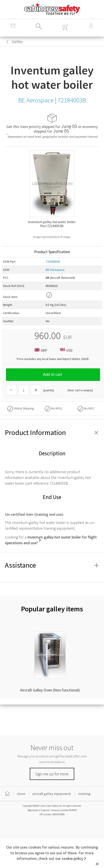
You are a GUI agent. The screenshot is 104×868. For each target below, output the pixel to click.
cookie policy (72, 858)
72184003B (53, 262)
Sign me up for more (52, 774)
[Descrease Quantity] (11, 390)
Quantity (49, 390)
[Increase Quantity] (36, 390)
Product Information (52, 433)
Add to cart (53, 375)
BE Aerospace (55, 270)
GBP (40, 350)
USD (66, 350)
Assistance (52, 565)
